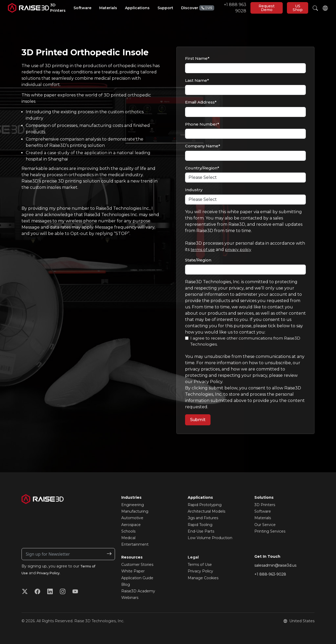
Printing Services (270, 531)
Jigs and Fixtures (203, 518)
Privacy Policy (51, 573)
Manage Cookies (203, 578)
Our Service (265, 525)
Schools (128, 531)
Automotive (132, 518)
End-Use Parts (201, 531)
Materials (263, 518)
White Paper (133, 571)
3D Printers (265, 505)
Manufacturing (135, 511)
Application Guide (137, 578)
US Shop (298, 8)
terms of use (204, 249)
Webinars (130, 598)
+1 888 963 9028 (223, 8)
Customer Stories (137, 565)
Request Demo (267, 8)
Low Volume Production (210, 538)
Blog (126, 584)
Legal (193, 557)
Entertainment (135, 544)
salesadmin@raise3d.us (275, 565)
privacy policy (241, 249)
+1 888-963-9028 (270, 574)
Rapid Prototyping (205, 505)
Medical (128, 538)
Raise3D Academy (138, 591)
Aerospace (131, 525)
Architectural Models (206, 511)
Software (263, 511)
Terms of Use (200, 565)
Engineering (133, 505)
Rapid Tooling (200, 525)
